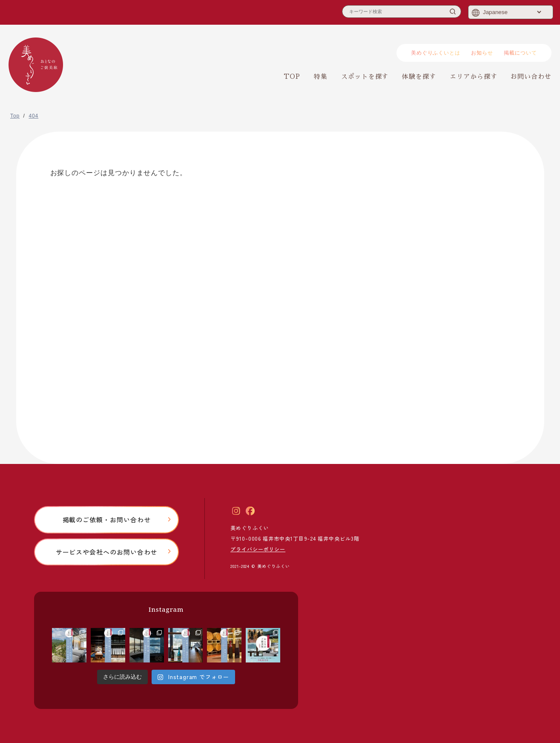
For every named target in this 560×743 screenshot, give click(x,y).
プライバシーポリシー (258, 549)
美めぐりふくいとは (436, 53)
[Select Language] (512, 12)
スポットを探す (365, 76)
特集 (321, 76)
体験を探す (419, 76)
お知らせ (482, 53)
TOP (292, 76)
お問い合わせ (531, 76)
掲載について (520, 53)
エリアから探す (473, 76)
